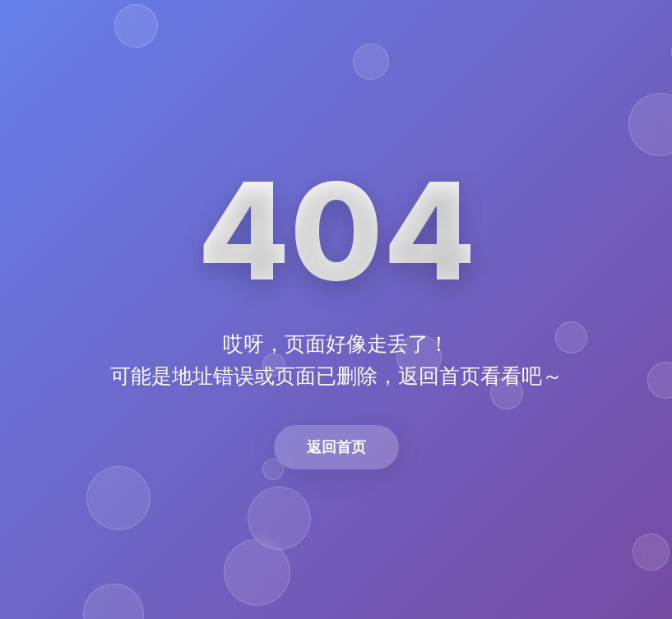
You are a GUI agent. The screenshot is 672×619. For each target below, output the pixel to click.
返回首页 (336, 447)
